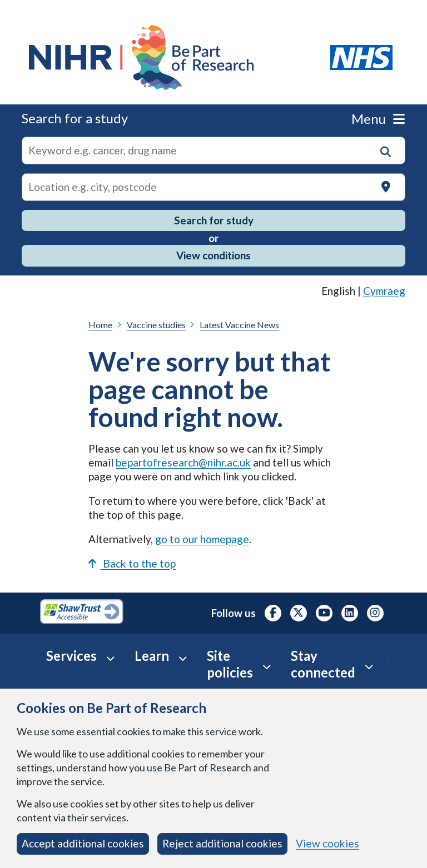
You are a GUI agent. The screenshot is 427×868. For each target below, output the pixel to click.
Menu (378, 119)
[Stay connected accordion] (369, 666)
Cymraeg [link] (384, 291)
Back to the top (132, 563)
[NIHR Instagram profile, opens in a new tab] (375, 613)
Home (100, 325)
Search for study (214, 220)
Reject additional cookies (222, 843)
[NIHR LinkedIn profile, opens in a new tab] (350, 613)
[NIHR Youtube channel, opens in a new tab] (324, 613)
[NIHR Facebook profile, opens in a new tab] (273, 613)
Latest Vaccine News (239, 325)
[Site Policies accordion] (267, 666)
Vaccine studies (156, 325)
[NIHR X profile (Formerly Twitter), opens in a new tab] (299, 613)
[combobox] (213, 150)
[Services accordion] (110, 658)
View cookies (327, 843)
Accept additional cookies (83, 843)
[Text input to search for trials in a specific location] (213, 187)
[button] (386, 152)
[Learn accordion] (183, 658)
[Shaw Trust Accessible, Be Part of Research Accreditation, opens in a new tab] (82, 613)
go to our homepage (202, 539)
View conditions (213, 255)
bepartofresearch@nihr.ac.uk (183, 462)
